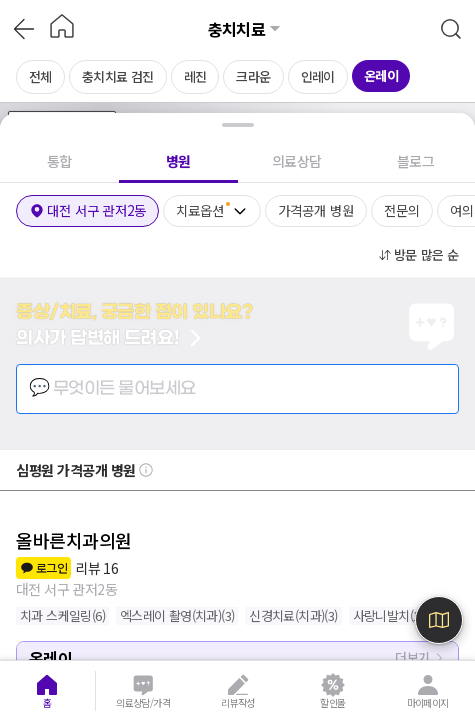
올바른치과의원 (74, 540)
